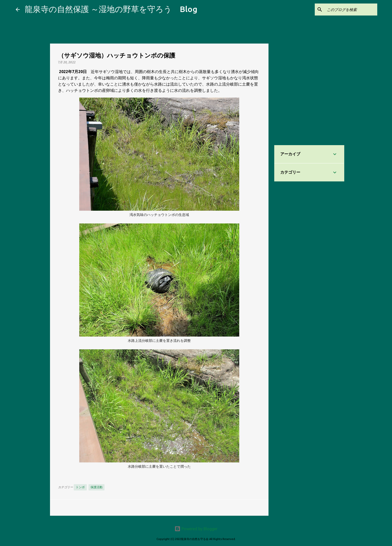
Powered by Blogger (196, 529)
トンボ (80, 487)
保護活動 (96, 487)
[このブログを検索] (351, 10)
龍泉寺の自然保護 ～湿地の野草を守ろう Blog (111, 9)
